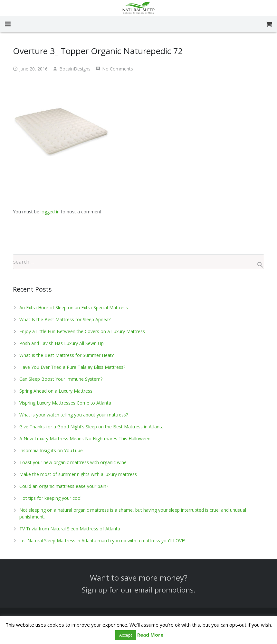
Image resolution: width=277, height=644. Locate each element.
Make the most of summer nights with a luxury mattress (78, 474)
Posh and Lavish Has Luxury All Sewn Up (62, 343)
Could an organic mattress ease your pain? (64, 486)
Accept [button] (126, 635)
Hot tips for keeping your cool (50, 498)
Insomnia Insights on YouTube (51, 450)
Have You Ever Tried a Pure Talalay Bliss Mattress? (72, 367)
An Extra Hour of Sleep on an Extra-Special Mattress (74, 308)
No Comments (118, 69)
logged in (50, 212)
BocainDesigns (75, 69)
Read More (150, 635)
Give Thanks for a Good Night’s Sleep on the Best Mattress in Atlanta (91, 427)
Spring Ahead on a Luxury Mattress (56, 391)
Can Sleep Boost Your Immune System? (61, 379)
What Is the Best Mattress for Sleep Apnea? (65, 319)
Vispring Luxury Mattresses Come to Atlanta (65, 403)
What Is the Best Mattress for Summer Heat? (67, 355)
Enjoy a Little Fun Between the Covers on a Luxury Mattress (82, 331)
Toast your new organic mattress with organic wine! (73, 462)
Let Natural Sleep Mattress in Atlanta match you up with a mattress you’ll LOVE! (102, 541)
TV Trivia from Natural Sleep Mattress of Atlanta (70, 529)
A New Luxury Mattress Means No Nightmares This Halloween (85, 439)
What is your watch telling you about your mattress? (74, 415)
